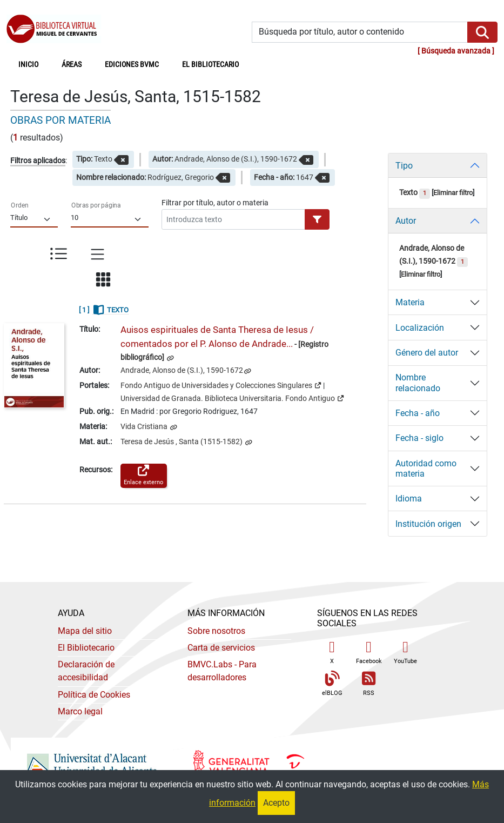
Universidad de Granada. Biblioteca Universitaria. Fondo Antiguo (232, 398)
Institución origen (428, 524)
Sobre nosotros (216, 631)
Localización (420, 328)
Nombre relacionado (418, 383)
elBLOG (332, 684)
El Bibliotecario (86, 648)
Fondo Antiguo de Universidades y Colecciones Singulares (221, 385)
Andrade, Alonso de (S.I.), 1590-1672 (182, 370)
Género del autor (427, 353)
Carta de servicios (221, 648)
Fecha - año (418, 413)
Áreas (72, 65)
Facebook (369, 652)
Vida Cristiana (145, 427)
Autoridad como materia (426, 469)
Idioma (409, 499)
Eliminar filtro (453, 193)
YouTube (405, 652)
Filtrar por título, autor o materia (215, 203)
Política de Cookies (94, 695)
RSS (369, 684)
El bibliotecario (210, 65)
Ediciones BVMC (132, 65)
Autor (406, 221)
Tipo (404, 166)
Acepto (276, 803)
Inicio (34, 64)
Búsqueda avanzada (456, 51)
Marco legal (80, 711)
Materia (410, 302)
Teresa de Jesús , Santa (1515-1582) (182, 442)
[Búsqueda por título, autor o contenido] (360, 32)
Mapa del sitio (85, 631)
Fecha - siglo (419, 438)
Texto (415, 193)
